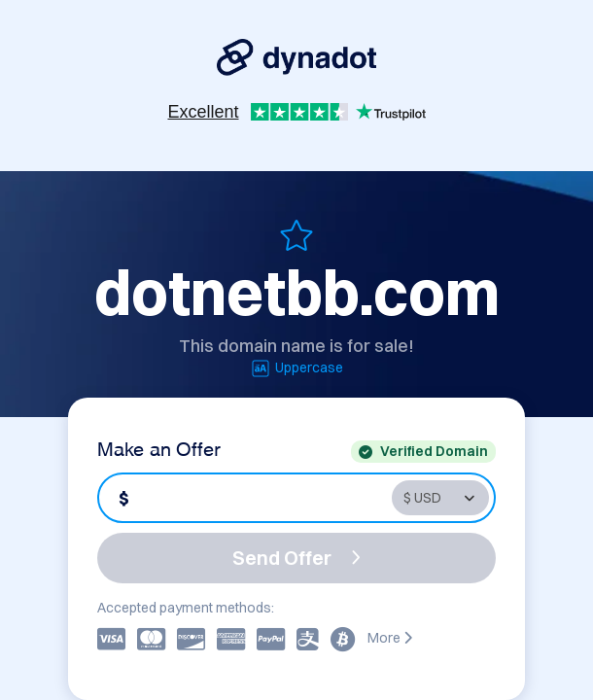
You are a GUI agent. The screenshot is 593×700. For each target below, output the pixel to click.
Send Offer (296, 558)
